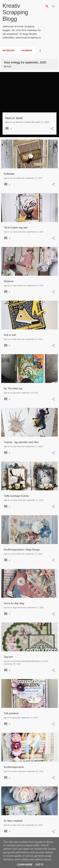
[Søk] (47, 6)
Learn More (25, 865)
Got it (39, 865)
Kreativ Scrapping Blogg (15, 12)
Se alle (8, 67)
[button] (52, 129)
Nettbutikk (9, 51)
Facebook (27, 51)
